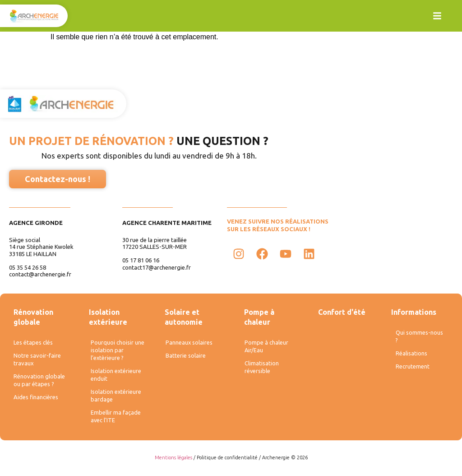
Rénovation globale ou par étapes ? (39, 382)
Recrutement (413, 369)
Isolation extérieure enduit (116, 376)
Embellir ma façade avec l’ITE (115, 420)
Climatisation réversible (261, 369)
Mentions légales (173, 461)
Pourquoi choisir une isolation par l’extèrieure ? (117, 351)
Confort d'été (342, 312)
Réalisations (411, 355)
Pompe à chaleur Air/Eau (266, 347)
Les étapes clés (33, 343)
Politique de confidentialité (227, 461)
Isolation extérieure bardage (116, 398)
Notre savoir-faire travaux (37, 361)
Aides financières (36, 400)
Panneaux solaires (188, 343)
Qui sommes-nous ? (418, 337)
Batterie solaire (185, 357)
